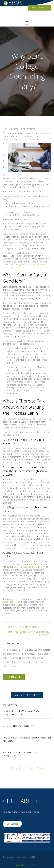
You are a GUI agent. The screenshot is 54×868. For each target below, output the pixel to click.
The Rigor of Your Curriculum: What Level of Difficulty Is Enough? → (27, 633)
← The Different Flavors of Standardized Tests (24, 627)
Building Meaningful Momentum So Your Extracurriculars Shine (22, 712)
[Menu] (27, 23)
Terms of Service (33, 865)
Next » (40, 768)
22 (32, 768)
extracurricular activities (25, 567)
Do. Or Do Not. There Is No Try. (18, 726)
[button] (27, 695)
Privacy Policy (20, 865)
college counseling (11, 602)
